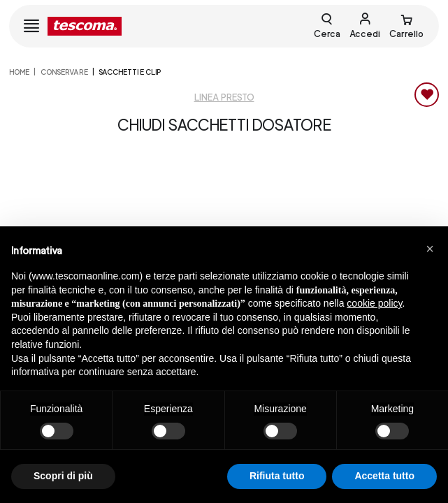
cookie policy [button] (374, 303)
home (19, 72)
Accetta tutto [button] (384, 476)
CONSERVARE (64, 72)
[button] (430, 249)
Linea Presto (224, 97)
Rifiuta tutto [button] (277, 476)
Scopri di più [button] (63, 476)
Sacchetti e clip (130, 72)
